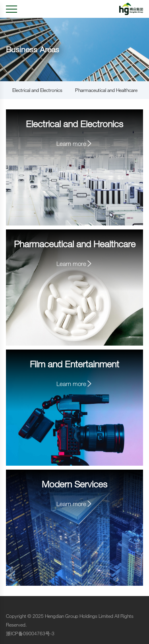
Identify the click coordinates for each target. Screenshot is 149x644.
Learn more (74, 143)
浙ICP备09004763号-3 (30, 633)
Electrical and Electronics (37, 90)
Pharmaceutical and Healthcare (106, 90)
